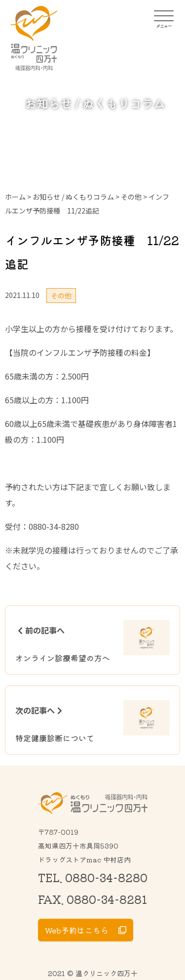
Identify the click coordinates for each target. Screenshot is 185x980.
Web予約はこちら (77, 930)
